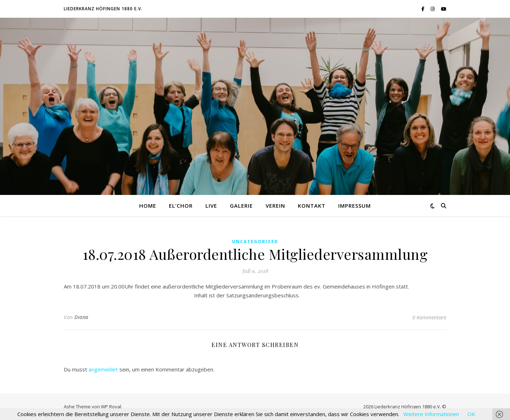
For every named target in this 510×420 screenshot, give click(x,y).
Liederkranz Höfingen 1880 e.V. (103, 9)
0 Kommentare (429, 317)
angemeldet (103, 369)
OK (471, 414)
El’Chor (181, 206)
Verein (275, 206)
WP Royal (111, 407)
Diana (81, 317)
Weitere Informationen (431, 414)
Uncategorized (255, 242)
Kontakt (312, 206)
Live (211, 206)
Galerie (241, 206)
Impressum (355, 206)
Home (148, 206)
